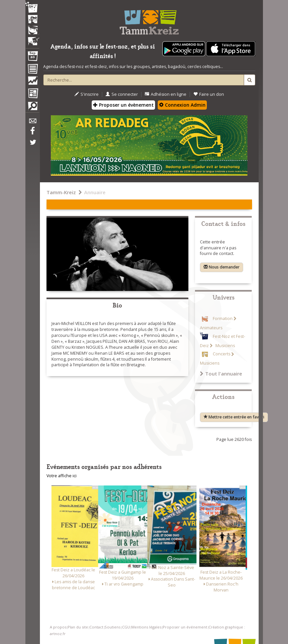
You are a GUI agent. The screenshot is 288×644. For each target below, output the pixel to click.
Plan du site (78, 627)
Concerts (222, 354)
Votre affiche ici (62, 476)
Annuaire (95, 192)
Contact (96, 627)
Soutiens (112, 627)
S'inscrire (87, 94)
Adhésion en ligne (166, 94)
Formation (223, 319)
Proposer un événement (185, 627)
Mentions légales (146, 627)
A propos (58, 627)
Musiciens (225, 346)
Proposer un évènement (123, 105)
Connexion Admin (182, 105)
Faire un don (209, 94)
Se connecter (122, 94)
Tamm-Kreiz (61, 192)
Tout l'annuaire (221, 374)
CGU (126, 627)
